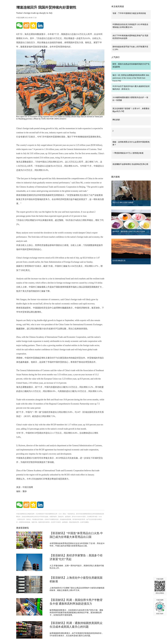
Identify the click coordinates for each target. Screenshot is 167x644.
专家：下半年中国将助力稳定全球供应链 (129, 13)
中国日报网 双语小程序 (160, 607)
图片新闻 (116, 177)
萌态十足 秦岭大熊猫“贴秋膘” (123, 202)
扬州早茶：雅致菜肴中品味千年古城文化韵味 (129, 231)
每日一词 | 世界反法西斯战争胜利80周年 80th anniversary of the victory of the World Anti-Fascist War (131, 78)
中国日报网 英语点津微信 (160, 586)
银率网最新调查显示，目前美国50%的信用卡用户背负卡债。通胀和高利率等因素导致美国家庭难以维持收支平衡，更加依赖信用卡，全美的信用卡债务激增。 (76, 613)
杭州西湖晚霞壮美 (119, 261)
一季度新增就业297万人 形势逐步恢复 (128, 153)
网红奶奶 (116, 120)
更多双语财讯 (22, 528)
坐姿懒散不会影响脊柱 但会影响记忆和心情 (130, 164)
